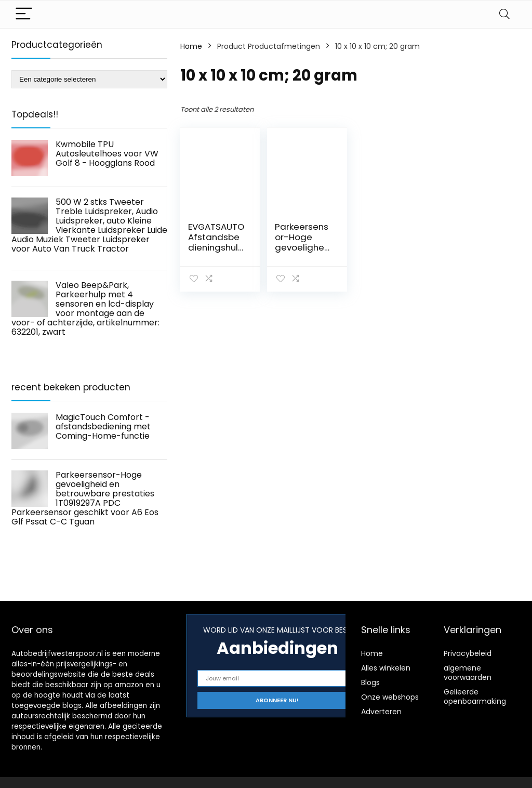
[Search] (504, 14)
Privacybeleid (468, 653)
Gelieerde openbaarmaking (475, 697)
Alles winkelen (386, 668)
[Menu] (24, 14)
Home (191, 46)
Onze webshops (390, 697)
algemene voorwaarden (468, 673)
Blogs (370, 682)
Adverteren (381, 712)
